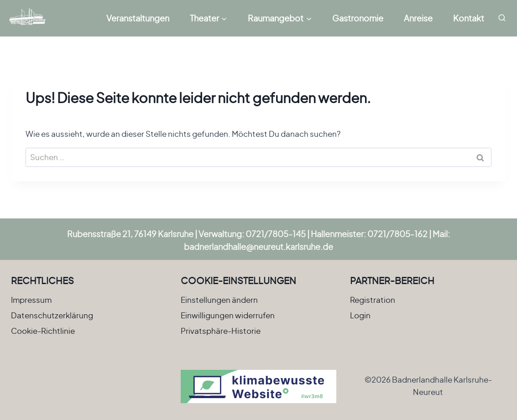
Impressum (31, 300)
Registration (373, 300)
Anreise (418, 18)
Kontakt (469, 18)
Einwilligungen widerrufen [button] (228, 315)
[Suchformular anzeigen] (502, 18)
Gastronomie (358, 18)
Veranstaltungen (138, 18)
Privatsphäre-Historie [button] (221, 331)
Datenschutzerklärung (52, 315)
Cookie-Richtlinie (43, 331)
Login (360, 315)
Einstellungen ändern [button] (219, 300)
